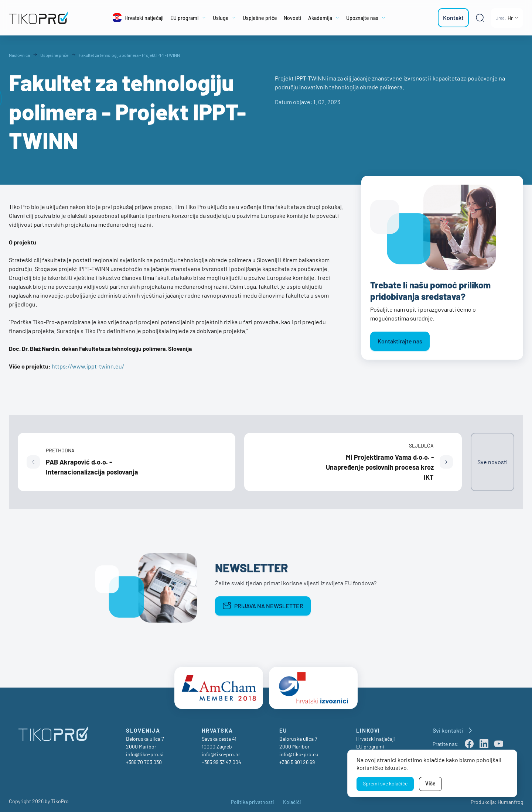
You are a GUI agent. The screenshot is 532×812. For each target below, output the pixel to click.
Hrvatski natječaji (376, 736)
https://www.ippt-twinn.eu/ (88, 366)
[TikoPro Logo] (42, 18)
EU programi (370, 744)
